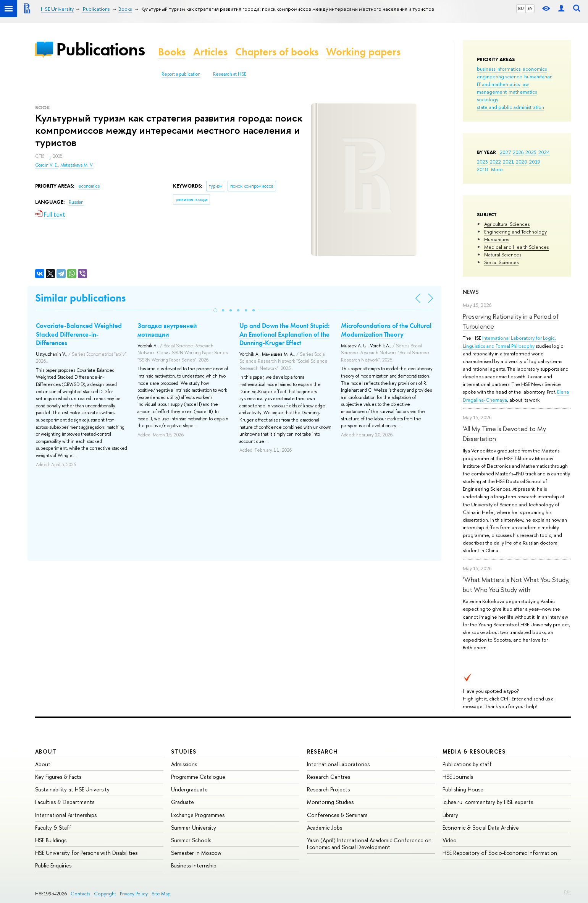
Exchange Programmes (198, 815)
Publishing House (463, 789)
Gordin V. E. (47, 165)
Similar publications (80, 298)
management (492, 92)
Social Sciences (501, 262)
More (497, 169)
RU (521, 8)
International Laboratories (338, 764)
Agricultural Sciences (507, 224)
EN (530, 8)
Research (323, 751)
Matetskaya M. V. (77, 165)
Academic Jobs (325, 828)
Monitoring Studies (330, 802)
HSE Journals (458, 777)
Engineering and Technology (515, 232)
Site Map (161, 894)
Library (450, 815)
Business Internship (194, 865)
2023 (482, 162)
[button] (215, 310)
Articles (210, 52)
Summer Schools (191, 840)
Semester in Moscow (196, 853)
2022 (495, 162)
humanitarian (538, 76)
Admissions (184, 764)
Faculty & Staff (53, 828)
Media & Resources (474, 751)
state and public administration (510, 107)
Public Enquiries (53, 865)
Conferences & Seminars (337, 815)
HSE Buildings (51, 840)
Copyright (105, 894)
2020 (522, 162)
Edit (567, 892)
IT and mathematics (498, 84)
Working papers (363, 52)
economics (535, 69)
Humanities (497, 239)
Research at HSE (230, 74)
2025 (531, 152)
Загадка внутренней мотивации (167, 330)
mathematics (523, 92)
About (46, 751)
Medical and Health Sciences (516, 247)
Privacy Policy (134, 894)
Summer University (194, 828)
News (471, 292)
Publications (100, 49)
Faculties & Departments (65, 802)
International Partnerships (66, 815)
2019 (535, 162)
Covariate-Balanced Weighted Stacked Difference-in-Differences (79, 334)
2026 (518, 152)
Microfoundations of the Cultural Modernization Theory (386, 330)
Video (450, 840)
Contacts (80, 894)
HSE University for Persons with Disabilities (86, 853)
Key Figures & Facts (58, 777)
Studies (184, 751)
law (525, 84)
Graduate (183, 802)
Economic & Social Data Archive (481, 828)
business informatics (499, 69)
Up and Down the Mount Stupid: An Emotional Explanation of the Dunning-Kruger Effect (284, 334)
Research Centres (329, 777)
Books (172, 52)
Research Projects (328, 789)
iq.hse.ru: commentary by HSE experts (488, 802)
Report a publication (181, 74)
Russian (76, 202)
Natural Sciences (503, 255)
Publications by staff (467, 764)
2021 (508, 162)
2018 (482, 169)
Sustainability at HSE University (72, 789)
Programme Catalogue (198, 777)
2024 (544, 152)
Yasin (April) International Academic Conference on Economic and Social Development (369, 844)
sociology (488, 99)
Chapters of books (277, 52)
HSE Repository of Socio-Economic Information (500, 853)
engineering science (500, 76)
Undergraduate (189, 789)
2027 (505, 152)
